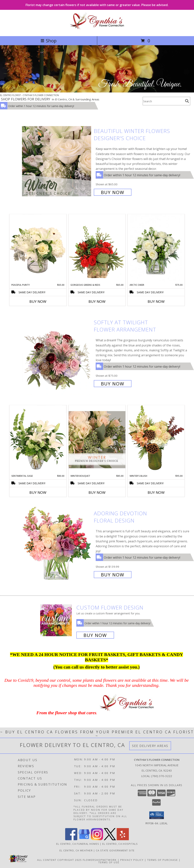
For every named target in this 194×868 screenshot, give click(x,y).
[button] (157, 815)
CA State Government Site (115, 850)
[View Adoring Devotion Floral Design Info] (57, 544)
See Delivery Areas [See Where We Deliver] (150, 746)
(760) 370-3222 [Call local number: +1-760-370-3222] (162, 776)
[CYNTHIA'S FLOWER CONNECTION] (97, 31)
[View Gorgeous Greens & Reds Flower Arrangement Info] (97, 249)
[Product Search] (163, 101)
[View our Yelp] (123, 839)
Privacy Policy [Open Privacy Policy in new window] (132, 860)
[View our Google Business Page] (84, 839)
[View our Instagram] (97, 839)
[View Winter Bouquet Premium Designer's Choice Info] (97, 440)
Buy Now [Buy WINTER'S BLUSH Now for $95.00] (156, 492)
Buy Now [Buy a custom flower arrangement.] (95, 635)
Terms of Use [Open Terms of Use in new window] (109, 862)
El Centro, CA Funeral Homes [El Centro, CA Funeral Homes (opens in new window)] (78, 844)
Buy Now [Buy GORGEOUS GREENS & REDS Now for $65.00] (97, 301)
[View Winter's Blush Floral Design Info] (156, 440)
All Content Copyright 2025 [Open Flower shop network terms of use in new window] (59, 860)
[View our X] (110, 839)
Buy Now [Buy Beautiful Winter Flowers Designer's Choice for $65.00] (113, 192)
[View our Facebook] (71, 839)
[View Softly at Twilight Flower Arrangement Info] (57, 353)
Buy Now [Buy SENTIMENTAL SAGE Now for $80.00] (38, 492)
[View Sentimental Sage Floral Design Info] (38, 440)
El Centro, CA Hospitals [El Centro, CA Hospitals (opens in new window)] (120, 844)
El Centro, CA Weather (76, 850)
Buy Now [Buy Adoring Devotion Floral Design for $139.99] (113, 575)
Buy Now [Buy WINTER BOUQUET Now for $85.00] (97, 492)
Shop (48, 41)
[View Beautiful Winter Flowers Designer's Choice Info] (57, 161)
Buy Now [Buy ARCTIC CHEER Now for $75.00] (156, 301)
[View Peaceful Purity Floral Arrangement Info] (38, 249)
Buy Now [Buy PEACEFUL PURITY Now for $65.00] (38, 301)
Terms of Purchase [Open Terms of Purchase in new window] (163, 860)
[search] (187, 101)
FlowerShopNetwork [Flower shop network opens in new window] (100, 860)
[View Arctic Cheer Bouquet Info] (156, 249)
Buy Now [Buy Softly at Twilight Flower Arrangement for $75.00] (113, 384)
